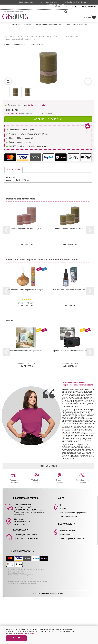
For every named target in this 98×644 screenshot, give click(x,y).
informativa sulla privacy (28, 633)
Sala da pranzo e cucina (77, 22)
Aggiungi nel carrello (48, 119)
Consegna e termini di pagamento (73, 513)
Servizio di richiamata (68, 517)
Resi (61, 505)
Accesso (74, 6)
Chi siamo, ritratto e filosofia (26, 535)
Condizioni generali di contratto (72, 539)
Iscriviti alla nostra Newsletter (26, 538)
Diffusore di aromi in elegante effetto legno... (26, 290)
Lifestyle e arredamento (22, 22)
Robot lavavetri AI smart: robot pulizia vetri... (26, 351)
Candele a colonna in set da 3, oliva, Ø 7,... (70, 229)
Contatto (63, 509)
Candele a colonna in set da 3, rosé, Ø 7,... (26, 229)
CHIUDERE (16, 638)
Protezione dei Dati (67, 531)
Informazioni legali (67, 535)
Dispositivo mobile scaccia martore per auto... (70, 351)
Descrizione (13, 170)
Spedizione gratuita (27, 2)
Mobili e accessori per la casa (49, 22)
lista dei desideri (89, 6)
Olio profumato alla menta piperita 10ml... (70, 290)
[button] (6, 230)
